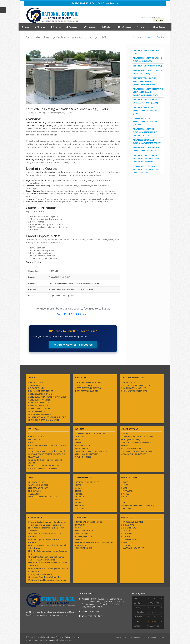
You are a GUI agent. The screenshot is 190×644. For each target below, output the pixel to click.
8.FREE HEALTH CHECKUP (86, 454)
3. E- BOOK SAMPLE (37, 388)
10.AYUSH (126, 508)
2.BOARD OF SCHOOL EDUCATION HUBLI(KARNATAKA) (137, 438)
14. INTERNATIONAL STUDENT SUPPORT (47, 417)
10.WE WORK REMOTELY (132, 548)
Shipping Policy (120, 637)
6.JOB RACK (127, 536)
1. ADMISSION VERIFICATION (88, 382)
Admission (72, 27)
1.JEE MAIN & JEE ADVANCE (87, 482)
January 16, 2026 (65, 113)
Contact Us (159, 27)
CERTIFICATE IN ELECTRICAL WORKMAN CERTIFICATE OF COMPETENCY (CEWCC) (146, 158)
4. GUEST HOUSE (82, 445)
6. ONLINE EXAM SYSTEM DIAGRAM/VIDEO (47, 397)
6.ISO (30, 448)
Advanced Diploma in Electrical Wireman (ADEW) (147, 141)
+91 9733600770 (73, 314)
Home (25, 27)
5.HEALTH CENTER (83, 448)
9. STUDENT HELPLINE (38, 406)
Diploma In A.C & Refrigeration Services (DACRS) (145, 121)
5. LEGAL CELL (34, 494)
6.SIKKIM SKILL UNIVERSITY (134, 454)
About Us (40, 27)
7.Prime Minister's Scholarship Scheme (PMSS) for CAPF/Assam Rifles (46, 558)
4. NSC (31, 442)
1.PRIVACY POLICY (36, 482)
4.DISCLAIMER (34, 491)
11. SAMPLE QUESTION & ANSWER (44, 420)
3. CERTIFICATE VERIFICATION (88, 388)
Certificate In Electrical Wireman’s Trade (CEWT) (146, 101)
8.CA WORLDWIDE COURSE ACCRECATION (47, 454)
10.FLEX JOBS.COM (83, 548)
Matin (53, 640)
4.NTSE (78, 491)
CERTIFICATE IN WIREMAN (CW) (147, 66)
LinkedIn (161, 11)
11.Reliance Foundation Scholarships (45, 577)
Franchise (142, 27)
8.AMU (78, 503)
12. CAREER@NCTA (36, 411)
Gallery (107, 27)
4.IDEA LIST (127, 531)
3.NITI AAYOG (34, 440)
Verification (90, 27)
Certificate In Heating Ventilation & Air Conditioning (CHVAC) (145, 81)
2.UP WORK (80, 525)
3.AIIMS (78, 488)
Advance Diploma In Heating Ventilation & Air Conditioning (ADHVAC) (148, 92)
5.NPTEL (125, 494)
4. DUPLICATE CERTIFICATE (40, 391)
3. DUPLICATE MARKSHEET (134, 388)
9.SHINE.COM (81, 545)
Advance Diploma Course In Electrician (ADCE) (147, 60)
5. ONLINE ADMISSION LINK (40, 394)
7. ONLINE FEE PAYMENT (39, 400)
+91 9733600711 (158, 17)
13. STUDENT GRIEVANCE (39, 414)
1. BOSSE (125, 434)
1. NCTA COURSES (36, 382)
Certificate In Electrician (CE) (146, 52)
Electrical (160, 37)
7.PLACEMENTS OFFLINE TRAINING (91, 451)
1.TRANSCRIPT (128, 382)
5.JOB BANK (127, 533)
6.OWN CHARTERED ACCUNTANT (43, 497)
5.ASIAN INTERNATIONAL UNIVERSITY (139, 451)
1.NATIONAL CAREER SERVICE (88, 522)
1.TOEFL (125, 482)
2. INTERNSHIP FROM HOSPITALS (137, 385)
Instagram (148, 11)
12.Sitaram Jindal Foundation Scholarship (47, 580)
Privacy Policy (135, 637)
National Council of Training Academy (64, 637)
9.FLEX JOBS (127, 545)
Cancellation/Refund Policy (154, 637)
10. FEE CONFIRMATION (39, 408)
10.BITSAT (79, 508)
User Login (159, 20)
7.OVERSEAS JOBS (129, 539)
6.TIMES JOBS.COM (83, 536)
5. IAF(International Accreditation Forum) (47, 445)
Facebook (136, 11)
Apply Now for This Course (73, 345)
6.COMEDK (79, 497)
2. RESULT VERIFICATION (86, 385)
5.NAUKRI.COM (82, 533)
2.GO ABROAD (128, 525)
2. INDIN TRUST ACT (37, 437)
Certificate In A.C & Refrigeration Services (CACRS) (145, 111)
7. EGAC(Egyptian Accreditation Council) (46, 451)
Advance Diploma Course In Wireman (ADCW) (147, 72)
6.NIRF (124, 497)
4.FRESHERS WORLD (84, 531)
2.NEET (78, 485)
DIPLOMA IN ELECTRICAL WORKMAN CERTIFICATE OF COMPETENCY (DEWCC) (146, 169)
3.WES (124, 488)
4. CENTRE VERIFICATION (86, 391)
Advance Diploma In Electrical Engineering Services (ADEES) (145, 132)
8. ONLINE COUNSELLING (39, 403)
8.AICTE (125, 503)
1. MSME (32, 434)
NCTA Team (36, 113)
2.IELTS (125, 485)
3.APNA (78, 528)
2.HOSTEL (79, 440)
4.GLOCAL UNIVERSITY (132, 448)
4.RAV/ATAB (127, 491)
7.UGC (124, 500)
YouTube (142, 11)
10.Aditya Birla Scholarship (40, 574)
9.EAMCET (79, 505)
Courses (56, 27)
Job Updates (124, 27)
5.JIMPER (79, 494)
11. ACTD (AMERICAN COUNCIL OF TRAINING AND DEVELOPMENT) (44, 467)
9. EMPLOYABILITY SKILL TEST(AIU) (138, 505)
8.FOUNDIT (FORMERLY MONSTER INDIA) (94, 542)
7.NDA (77, 500)
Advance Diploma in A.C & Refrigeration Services (146, 149)
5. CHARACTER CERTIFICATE (134, 391)
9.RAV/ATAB (33, 457)
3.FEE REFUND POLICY (38, 488)
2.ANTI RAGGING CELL (38, 485)
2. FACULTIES (34, 385)
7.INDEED (79, 539)
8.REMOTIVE (127, 542)
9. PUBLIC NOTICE (83, 457)
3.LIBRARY (79, 442)
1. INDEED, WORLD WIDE (132, 522)
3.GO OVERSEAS (129, 528)
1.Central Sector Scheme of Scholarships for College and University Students (47, 523)
